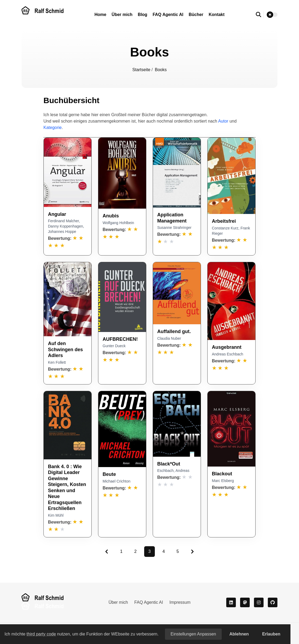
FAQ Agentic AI (168, 15)
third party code (41, 634)
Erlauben (271, 634)
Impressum (180, 602)
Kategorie (53, 127)
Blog (143, 15)
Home (100, 15)
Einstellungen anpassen (193, 634)
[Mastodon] (245, 602)
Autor (223, 121)
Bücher (196, 15)
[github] (273, 602)
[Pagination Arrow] (107, 552)
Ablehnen (239, 634)
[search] (260, 15)
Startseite (142, 70)
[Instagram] (259, 602)
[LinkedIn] (231, 602)
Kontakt (217, 15)
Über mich (122, 15)
